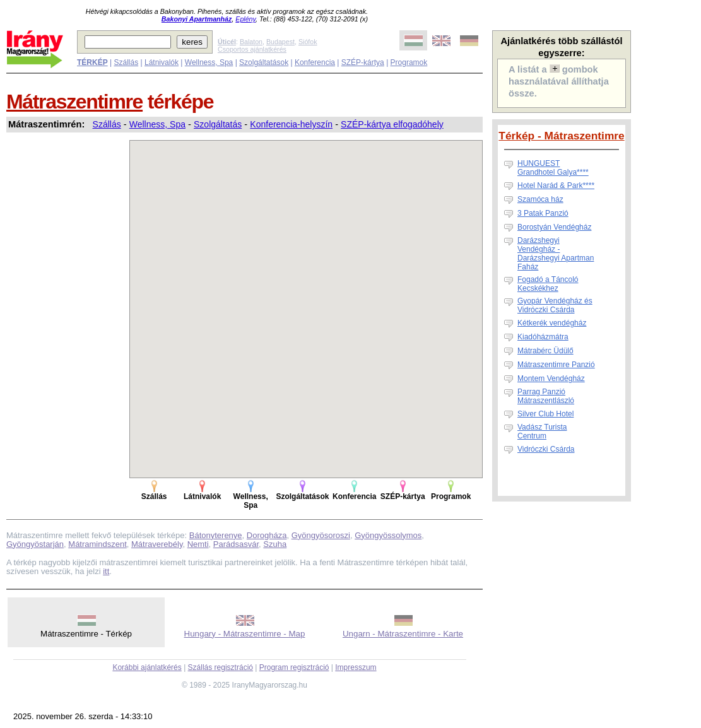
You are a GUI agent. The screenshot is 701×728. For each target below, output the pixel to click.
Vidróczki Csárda (546, 449)
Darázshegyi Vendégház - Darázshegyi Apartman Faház (556, 254)
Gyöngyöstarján (35, 544)
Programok (409, 62)
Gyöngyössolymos (388, 535)
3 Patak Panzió (543, 213)
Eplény (245, 19)
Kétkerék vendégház (552, 323)
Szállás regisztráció (221, 667)
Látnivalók (162, 62)
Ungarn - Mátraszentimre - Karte (403, 634)
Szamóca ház (540, 199)
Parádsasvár (236, 544)
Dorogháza (267, 535)
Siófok (308, 42)
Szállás (126, 62)
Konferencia (315, 62)
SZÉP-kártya (363, 62)
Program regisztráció (294, 667)
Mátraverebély (157, 544)
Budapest (280, 42)
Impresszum (356, 667)
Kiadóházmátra (543, 337)
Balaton (251, 42)
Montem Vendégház (551, 379)
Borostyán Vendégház (554, 227)
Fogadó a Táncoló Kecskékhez (548, 284)
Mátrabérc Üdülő (545, 351)
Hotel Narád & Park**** (556, 185)
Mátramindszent (97, 544)
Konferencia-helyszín (291, 124)
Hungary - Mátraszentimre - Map (245, 634)
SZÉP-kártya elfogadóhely (392, 124)
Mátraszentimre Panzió (556, 365)
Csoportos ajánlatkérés (252, 49)
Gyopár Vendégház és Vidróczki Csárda (555, 305)
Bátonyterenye (216, 535)
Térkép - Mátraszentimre (561, 136)
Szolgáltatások (264, 62)
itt (106, 571)
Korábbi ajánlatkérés (147, 667)
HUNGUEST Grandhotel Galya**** (553, 168)
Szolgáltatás (218, 124)
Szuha (275, 544)
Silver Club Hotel (545, 414)
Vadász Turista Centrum (542, 432)
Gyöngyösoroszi (321, 535)
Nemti (198, 544)
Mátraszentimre (74, 102)
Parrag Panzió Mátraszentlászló (546, 396)
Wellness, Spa (209, 62)
